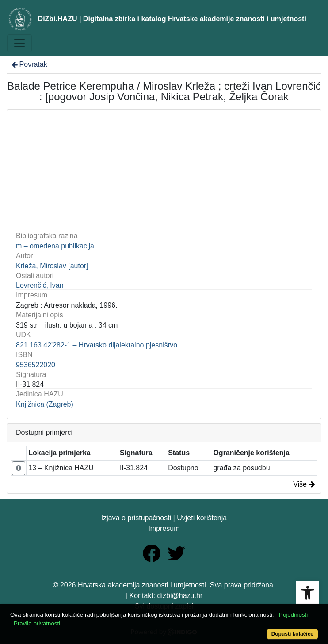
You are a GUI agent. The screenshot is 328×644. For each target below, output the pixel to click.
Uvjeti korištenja (202, 518)
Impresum (164, 528)
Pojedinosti (293, 615)
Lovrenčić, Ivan (40, 285)
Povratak (29, 64)
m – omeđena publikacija (55, 246)
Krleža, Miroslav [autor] (52, 266)
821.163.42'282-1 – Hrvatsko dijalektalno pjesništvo (97, 345)
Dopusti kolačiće (292, 634)
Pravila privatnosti (37, 623)
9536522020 (36, 365)
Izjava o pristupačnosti (136, 518)
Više (304, 484)
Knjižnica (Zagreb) (45, 404)
